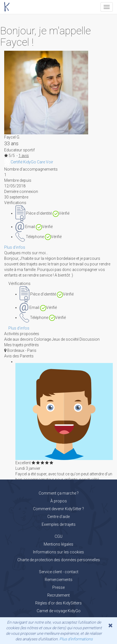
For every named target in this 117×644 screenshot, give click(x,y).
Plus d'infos (15, 247)
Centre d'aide (59, 517)
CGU (59, 536)
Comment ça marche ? (59, 493)
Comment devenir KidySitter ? (59, 509)
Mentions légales (59, 544)
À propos (59, 501)
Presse (59, 587)
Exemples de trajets (59, 524)
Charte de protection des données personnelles (59, 560)
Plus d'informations (76, 639)
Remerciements (59, 580)
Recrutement (59, 595)
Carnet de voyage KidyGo (59, 611)
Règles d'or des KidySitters (59, 603)
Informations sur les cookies (59, 552)
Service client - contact (59, 572)
